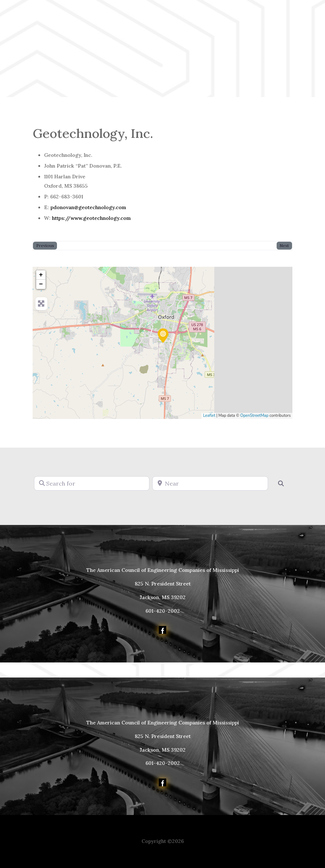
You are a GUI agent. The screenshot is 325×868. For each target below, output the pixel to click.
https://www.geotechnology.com (91, 218)
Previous (45, 245)
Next (284, 245)
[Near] (210, 483)
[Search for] (92, 483)
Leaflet (209, 416)
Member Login (52, 71)
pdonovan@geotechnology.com (88, 207)
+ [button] (41, 275)
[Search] (281, 483)
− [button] (41, 284)
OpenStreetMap (254, 416)
